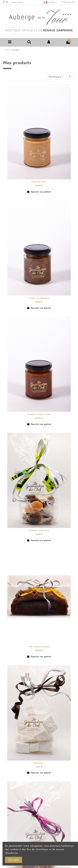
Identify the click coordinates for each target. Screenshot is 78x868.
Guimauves (39, 763)
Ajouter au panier (39, 192)
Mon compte (17, 2)
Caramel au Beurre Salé (39, 414)
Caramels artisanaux (39, 531)
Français (51, 2)
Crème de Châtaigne (39, 298)
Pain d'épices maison (39, 647)
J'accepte (14, 860)
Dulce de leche (39, 182)
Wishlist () (68, 2)
